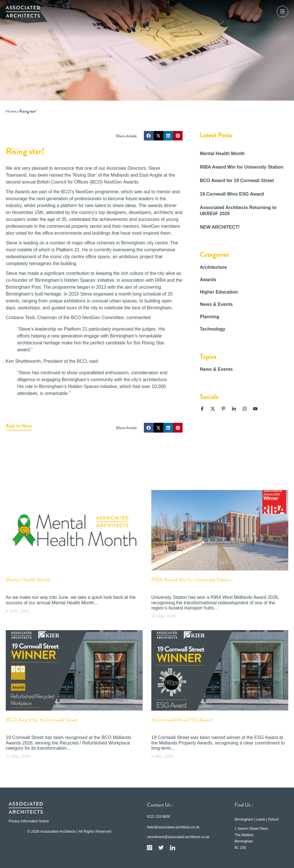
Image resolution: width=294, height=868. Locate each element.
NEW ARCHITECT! (220, 227)
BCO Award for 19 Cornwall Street (237, 181)
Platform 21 (68, 250)
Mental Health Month (222, 154)
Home (11, 111)
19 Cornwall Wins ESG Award (232, 194)
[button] (149, 136)
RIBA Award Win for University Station (242, 167)
